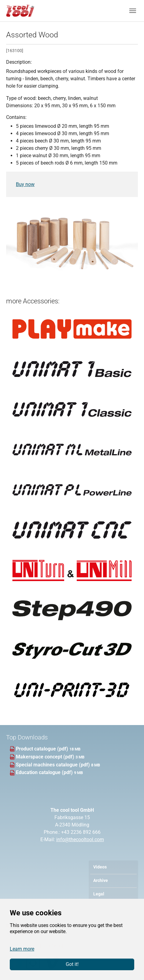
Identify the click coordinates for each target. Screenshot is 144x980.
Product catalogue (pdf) (43, 749)
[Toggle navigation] (133, 11)
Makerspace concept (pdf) (46, 757)
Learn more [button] (22, 949)
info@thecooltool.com (80, 839)
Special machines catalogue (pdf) (54, 765)
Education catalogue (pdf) (45, 772)
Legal (99, 894)
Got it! (72, 964)
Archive (101, 881)
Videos (100, 867)
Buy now (25, 184)
